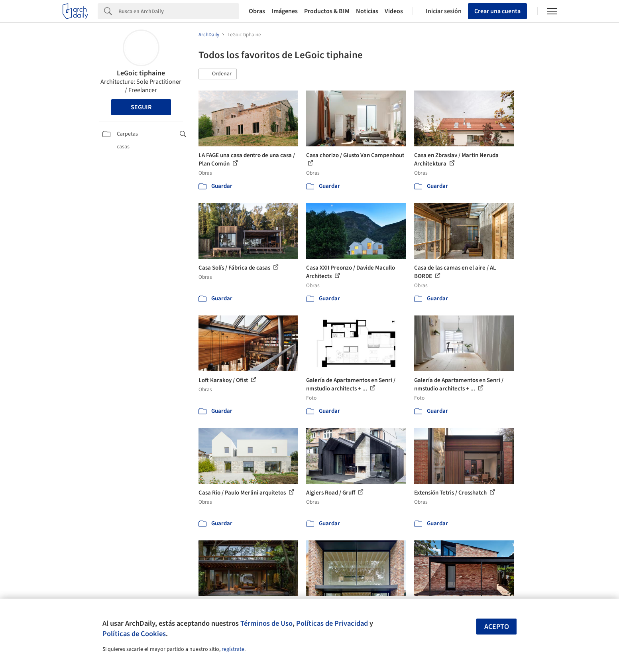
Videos (394, 11)
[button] (218, 74)
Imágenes (285, 11)
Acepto (497, 627)
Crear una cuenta (497, 11)
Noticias (367, 11)
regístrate (233, 649)
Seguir (141, 107)
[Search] (179, 11)
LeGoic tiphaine (141, 73)
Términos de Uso (266, 623)
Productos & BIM (327, 11)
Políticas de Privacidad (332, 623)
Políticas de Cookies (134, 634)
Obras (257, 11)
